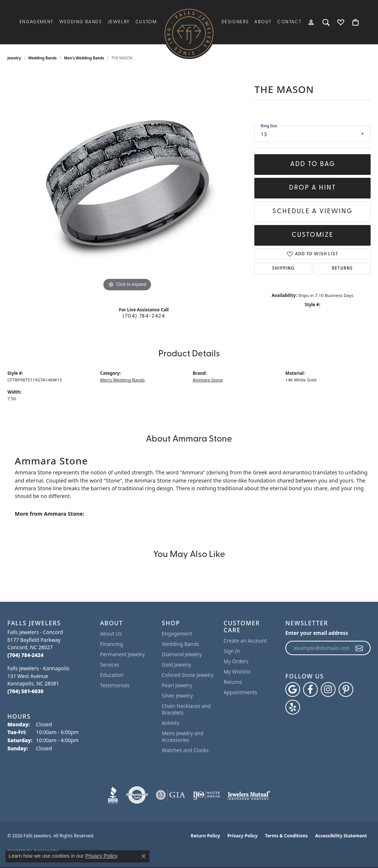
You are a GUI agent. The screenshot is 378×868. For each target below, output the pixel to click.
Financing (111, 644)
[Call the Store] (25, 655)
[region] (127, 183)
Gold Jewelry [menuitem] (176, 665)
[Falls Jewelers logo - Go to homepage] (189, 33)
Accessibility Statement (341, 836)
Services (110, 665)
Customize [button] (312, 235)
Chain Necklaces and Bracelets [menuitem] (186, 709)
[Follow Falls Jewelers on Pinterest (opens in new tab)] (346, 689)
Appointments (240, 692)
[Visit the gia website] (171, 795)
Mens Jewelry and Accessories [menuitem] (183, 736)
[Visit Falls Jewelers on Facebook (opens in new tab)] (310, 689)
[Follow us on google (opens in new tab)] (293, 689)
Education (112, 675)
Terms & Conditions (286, 836)
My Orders (236, 661)
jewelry (14, 58)
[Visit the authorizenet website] (137, 795)
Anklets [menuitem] (170, 723)
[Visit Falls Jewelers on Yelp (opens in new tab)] (293, 707)
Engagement (37, 22)
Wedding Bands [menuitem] (180, 644)
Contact (289, 22)
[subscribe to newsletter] (360, 648)
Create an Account (245, 641)
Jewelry (119, 22)
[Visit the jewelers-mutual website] (249, 795)
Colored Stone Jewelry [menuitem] (188, 675)
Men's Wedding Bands (84, 58)
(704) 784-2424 (144, 316)
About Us (111, 634)
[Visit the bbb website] (113, 795)
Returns (342, 269)
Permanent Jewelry (122, 654)
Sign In (232, 651)
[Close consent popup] (144, 856)
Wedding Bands (80, 22)
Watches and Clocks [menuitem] (185, 750)
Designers (235, 22)
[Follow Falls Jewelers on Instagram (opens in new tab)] (328, 689)
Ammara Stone (208, 380)
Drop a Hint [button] (312, 188)
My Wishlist (237, 672)
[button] (311, 22)
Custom (146, 22)
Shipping (283, 269)
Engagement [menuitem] (177, 634)
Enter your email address (317, 633)
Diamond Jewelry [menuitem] (182, 654)
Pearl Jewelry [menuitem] (177, 685)
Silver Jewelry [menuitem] (177, 696)
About (263, 22)
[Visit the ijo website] (207, 795)
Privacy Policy (243, 836)
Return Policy (206, 836)
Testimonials (115, 685)
